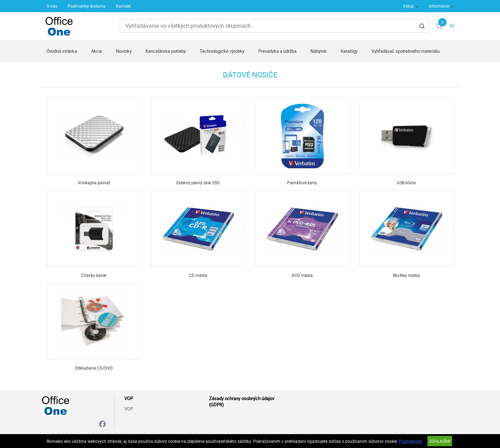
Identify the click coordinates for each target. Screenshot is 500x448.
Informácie (439, 6)
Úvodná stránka (62, 51)
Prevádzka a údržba (277, 51)
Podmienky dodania (87, 6)
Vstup (408, 6)
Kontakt (123, 6)
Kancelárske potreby (166, 51)
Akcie (97, 51)
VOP (129, 409)
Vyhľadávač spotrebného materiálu (406, 51)
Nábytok (319, 51)
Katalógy (349, 51)
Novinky (124, 51)
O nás (52, 6)
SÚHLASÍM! (440, 441)
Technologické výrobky (222, 51)
